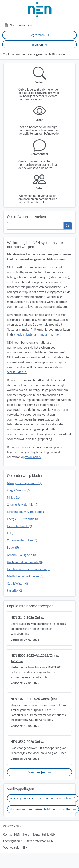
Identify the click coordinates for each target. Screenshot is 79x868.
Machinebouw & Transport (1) (27, 512)
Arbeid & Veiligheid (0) (22, 555)
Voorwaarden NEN (15, 847)
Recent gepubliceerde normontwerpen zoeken (43, 798)
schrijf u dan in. (17, 372)
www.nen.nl (33, 457)
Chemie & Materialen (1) (23, 505)
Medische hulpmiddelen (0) (25, 576)
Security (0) (14, 591)
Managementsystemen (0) (24, 483)
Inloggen (39, 44)
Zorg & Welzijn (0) (19, 490)
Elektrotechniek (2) (19, 526)
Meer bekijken (40, 772)
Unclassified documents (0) (25, 562)
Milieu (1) (13, 497)
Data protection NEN (39, 841)
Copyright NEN (13, 841)
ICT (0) (11, 533)
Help (26, 834)
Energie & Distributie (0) (23, 519)
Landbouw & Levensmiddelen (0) (29, 569)
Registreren (39, 35)
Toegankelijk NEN (44, 834)
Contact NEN (12, 834)
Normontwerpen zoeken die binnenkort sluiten (43, 809)
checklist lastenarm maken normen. (38, 334)
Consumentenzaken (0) (22, 540)
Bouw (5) (13, 548)
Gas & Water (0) (18, 583)
